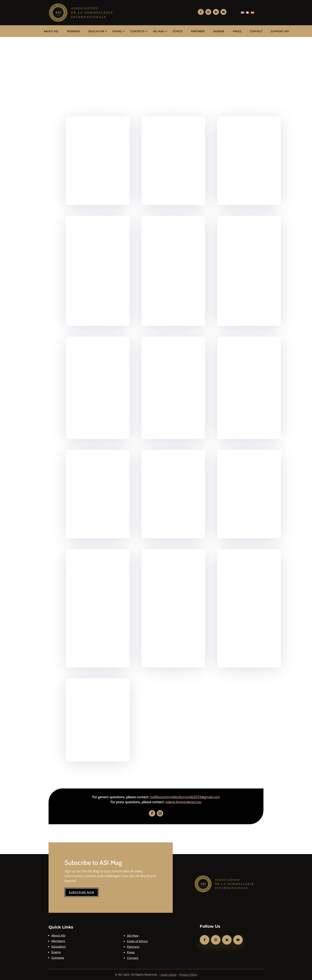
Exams (117, 31)
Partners (198, 31)
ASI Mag (159, 31)
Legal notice (169, 975)
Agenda (219, 31)
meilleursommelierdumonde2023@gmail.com (185, 797)
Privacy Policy (188, 975)
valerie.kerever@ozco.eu (183, 802)
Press (237, 31)
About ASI (51, 31)
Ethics (178, 31)
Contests (137, 31)
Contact (256, 31)
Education (96, 31)
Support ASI (280, 31)
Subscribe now (82, 892)
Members (74, 31)
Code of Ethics (137, 941)
